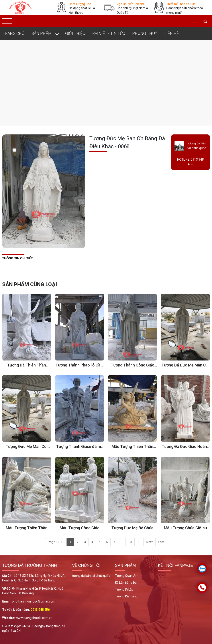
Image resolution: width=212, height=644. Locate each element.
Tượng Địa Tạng (126, 596)
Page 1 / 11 (56, 542)
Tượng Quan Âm (127, 576)
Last (161, 542)
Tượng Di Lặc (124, 589)
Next (150, 542)
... (122, 542)
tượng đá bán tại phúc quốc (91, 576)
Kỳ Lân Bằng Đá (126, 583)
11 (139, 542)
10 (130, 542)
